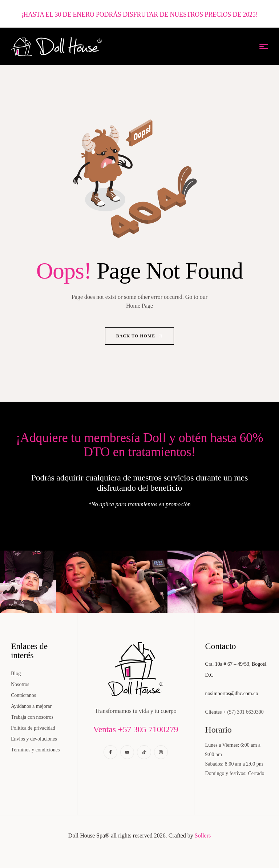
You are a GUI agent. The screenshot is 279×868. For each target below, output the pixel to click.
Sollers (203, 835)
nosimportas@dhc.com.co (232, 693)
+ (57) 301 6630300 (243, 712)
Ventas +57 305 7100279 (136, 729)
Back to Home (140, 336)
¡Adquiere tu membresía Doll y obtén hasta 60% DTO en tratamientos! (140, 445)
